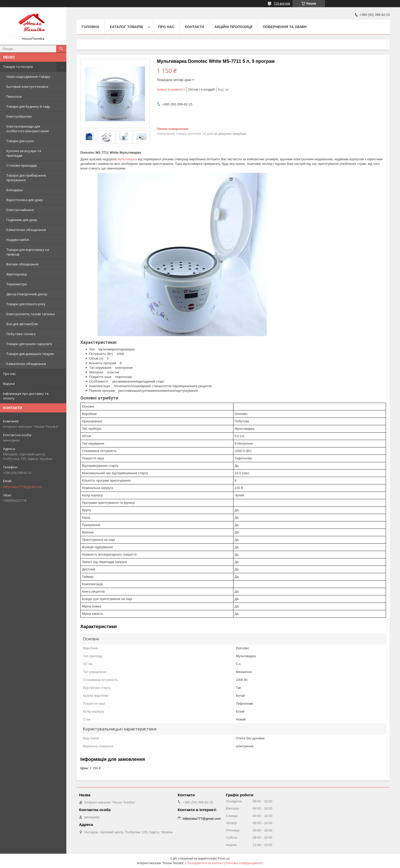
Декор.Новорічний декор (27, 294)
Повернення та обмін (285, 27)
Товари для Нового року (26, 304)
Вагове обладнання (22, 264)
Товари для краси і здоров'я (29, 344)
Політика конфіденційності (244, 863)
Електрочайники (20, 210)
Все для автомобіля (22, 324)
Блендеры (15, 190)
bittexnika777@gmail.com (23, 487)
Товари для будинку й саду (28, 106)
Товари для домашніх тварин (30, 354)
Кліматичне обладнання (26, 230)
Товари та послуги (18, 67)
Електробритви (19, 116)
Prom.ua (224, 859)
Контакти (195, 27)
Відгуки (9, 384)
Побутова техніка (21, 334)
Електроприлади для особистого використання (28, 129)
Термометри (17, 284)
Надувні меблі (18, 240)
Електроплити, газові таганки (30, 314)
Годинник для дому (22, 220)
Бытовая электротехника (27, 87)
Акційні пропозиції (234, 27)
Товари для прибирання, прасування (26, 178)
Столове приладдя (22, 165)
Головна (90, 27)
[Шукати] (61, 49)
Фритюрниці (17, 274)
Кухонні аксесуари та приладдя (24, 153)
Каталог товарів (126, 27)
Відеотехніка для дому (25, 200)
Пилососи (14, 96)
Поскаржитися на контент (205, 863)
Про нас (9, 374)
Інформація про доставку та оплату (26, 396)
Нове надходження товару (28, 77)
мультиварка (127, 159)
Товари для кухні (20, 141)
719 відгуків (282, 4)
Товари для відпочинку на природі (28, 252)
